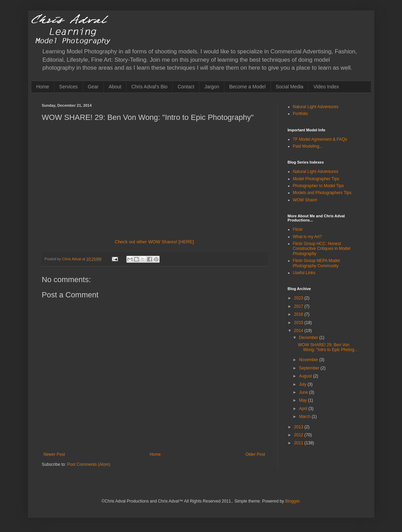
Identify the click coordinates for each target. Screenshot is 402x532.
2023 (299, 298)
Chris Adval (72, 259)
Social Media (289, 87)
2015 (299, 323)
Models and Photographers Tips (322, 193)
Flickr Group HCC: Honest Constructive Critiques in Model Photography (322, 249)
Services (69, 87)
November (309, 360)
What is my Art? (307, 237)
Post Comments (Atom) (89, 464)
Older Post (255, 454)
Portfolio (301, 114)
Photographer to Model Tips (318, 186)
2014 (299, 331)
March (305, 417)
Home (43, 87)
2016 (299, 314)
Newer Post (54, 454)
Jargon (212, 87)
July (303, 384)
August (306, 376)
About (115, 87)
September (310, 368)
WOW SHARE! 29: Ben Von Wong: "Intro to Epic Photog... (328, 347)
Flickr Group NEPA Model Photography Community (316, 263)
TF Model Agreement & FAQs (320, 139)
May (303, 400)
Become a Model (247, 87)
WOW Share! (305, 200)
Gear (93, 87)
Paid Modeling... (308, 146)
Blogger (292, 501)
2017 (299, 306)
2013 (299, 427)
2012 (299, 435)
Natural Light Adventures (316, 107)
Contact (186, 87)
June (304, 392)
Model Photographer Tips (316, 179)
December (309, 338)
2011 (299, 443)
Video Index (326, 87)
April (303, 409)
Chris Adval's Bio (149, 87)
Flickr (298, 229)
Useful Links (304, 273)
